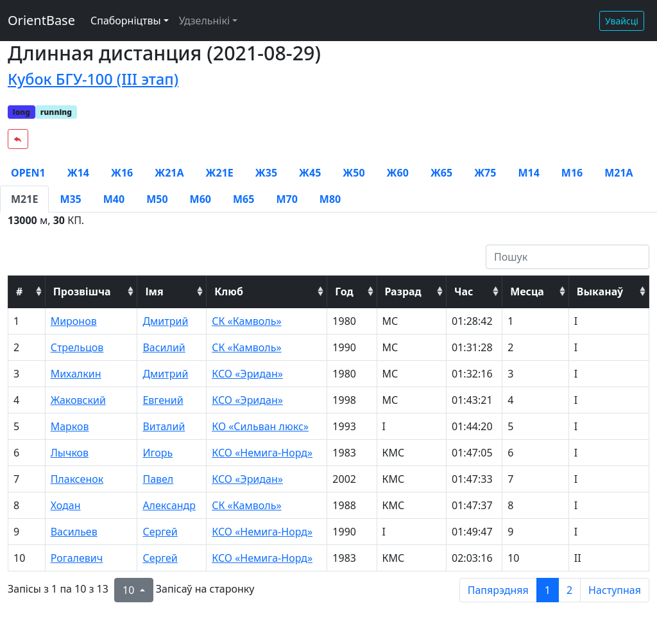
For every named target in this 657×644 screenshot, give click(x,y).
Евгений (163, 400)
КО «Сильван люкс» (260, 426)
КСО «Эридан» (247, 374)
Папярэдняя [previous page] (498, 590)
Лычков (70, 453)
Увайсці (622, 21)
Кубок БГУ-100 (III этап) (93, 79)
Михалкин (76, 374)
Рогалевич (77, 558)
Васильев (74, 532)
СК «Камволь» (246, 321)
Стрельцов (77, 347)
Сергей (160, 532)
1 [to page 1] (548, 590)
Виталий (164, 426)
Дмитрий (165, 321)
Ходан (66, 505)
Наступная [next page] (615, 590)
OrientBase (41, 20)
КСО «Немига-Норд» (262, 453)
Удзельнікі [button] (204, 21)
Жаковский (78, 400)
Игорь (158, 453)
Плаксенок (77, 479)
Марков (70, 426)
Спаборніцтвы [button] (126, 21)
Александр (169, 505)
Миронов (74, 321)
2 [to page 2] (569, 590)
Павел (158, 479)
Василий (164, 347)
